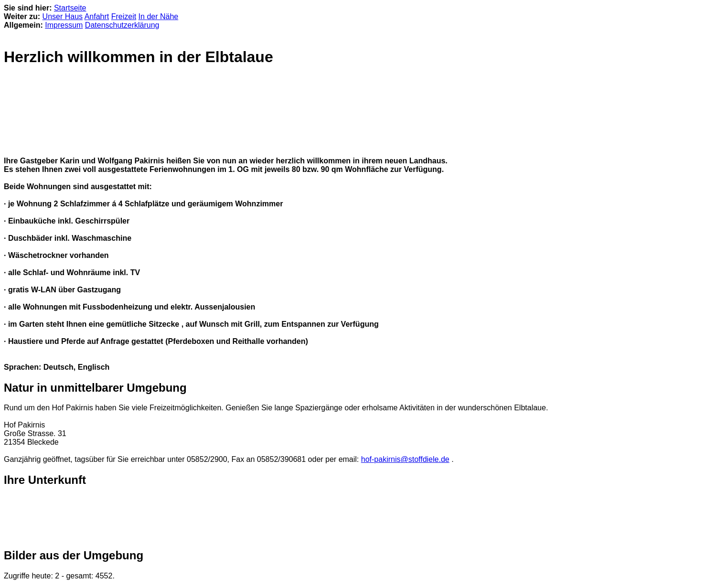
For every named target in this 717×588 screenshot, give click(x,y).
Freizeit (124, 16)
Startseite (70, 8)
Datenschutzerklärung (122, 25)
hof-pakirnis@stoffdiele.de (405, 459)
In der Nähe (159, 16)
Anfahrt (97, 16)
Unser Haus (63, 16)
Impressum (64, 25)
